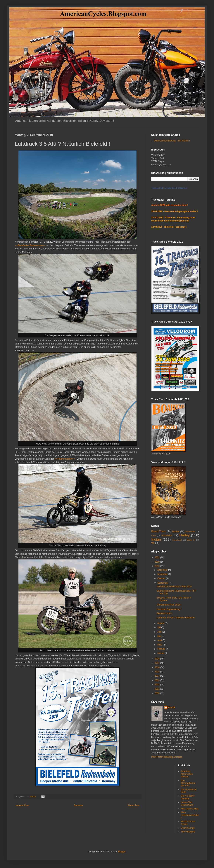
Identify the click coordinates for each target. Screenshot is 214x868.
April (160, 640)
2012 (158, 685)
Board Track (158, 531)
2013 (158, 680)
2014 (158, 676)
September (163, 583)
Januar (161, 653)
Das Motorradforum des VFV (188, 783)
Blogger (122, 852)
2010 (158, 693)
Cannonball (190, 531)
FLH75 (171, 708)
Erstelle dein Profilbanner (176, 188)
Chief (154, 536)
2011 (158, 689)
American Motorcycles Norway (187, 774)
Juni (160, 632)
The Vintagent (188, 832)
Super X (191, 540)
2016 (158, 667)
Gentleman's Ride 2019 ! (169, 605)
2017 (158, 663)
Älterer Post (133, 805)
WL (153, 543)
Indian (156, 539)
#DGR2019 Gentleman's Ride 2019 (174, 587)
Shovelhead (177, 540)
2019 (158, 566)
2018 (158, 659)
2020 (158, 562)
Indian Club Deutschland (187, 804)
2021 (158, 557)
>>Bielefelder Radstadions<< (30, 245)
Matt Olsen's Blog (190, 809)
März (160, 645)
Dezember (163, 570)
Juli (159, 627)
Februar (162, 649)
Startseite (78, 805)
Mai (159, 636)
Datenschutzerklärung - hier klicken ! (172, 141)
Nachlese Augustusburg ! (169, 609)
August (161, 623)
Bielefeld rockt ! (164, 613)
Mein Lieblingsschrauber (190, 815)
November (163, 574)
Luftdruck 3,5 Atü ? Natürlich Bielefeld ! (176, 618)
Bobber (176, 531)
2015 (158, 672)
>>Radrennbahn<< (65, 459)
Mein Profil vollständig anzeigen (167, 757)
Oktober (162, 578)
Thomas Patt (157, 188)
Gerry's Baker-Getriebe (188, 797)
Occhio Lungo (188, 828)
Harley (184, 535)
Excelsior (167, 535)
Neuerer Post (22, 805)
